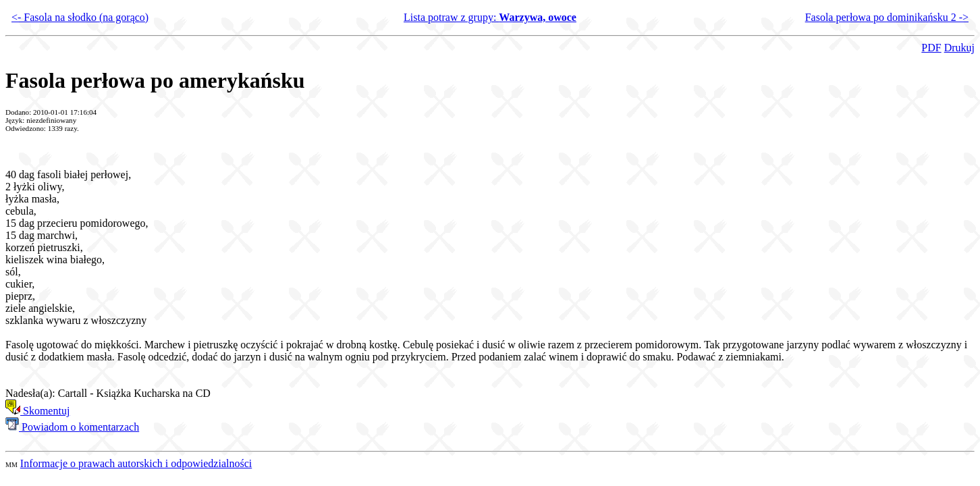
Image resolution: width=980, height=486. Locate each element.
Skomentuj (37, 411)
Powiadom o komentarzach (72, 427)
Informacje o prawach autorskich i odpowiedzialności (136, 463)
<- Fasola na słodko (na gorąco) (80, 17)
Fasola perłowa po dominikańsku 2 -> (887, 17)
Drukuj (959, 48)
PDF (931, 48)
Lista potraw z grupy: (490, 17)
